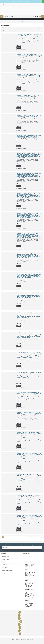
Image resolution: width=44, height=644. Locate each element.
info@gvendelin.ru (5, 560)
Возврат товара (4, 566)
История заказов (5, 567)
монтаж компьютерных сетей (7, 572)
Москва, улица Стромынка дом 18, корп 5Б (10, 558)
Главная (19, 22)
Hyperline (24, 22)
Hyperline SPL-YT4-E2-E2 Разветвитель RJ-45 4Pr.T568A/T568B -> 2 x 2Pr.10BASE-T (30, 584)
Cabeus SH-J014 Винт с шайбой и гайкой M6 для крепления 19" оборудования (30, 566)
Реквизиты (4, 569)
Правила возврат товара (6, 571)
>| (11, 537)
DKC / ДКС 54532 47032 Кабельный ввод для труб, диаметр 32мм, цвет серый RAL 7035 (30, 604)
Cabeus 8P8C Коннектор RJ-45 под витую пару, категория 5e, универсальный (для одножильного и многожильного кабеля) (30, 575)
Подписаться (22, 550)
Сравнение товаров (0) (8, 28)
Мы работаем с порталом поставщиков (9, 574)
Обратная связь (5, 565)
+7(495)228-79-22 (5, 556)
